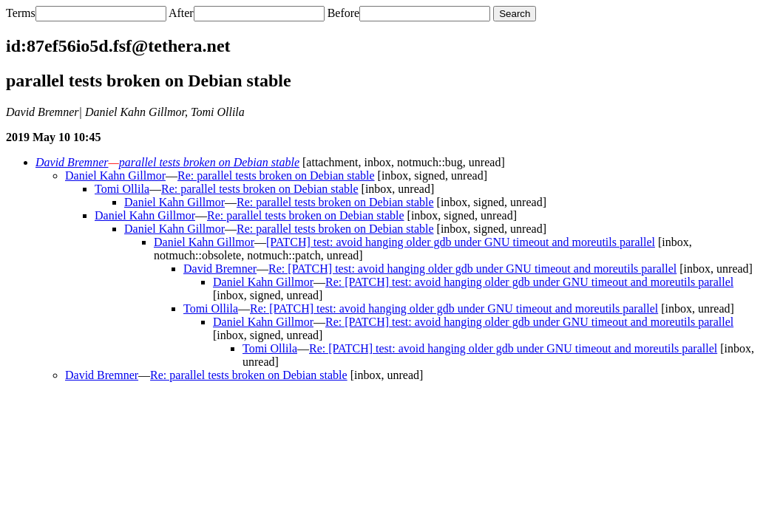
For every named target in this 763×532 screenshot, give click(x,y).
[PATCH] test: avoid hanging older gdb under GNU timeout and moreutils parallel (461, 242)
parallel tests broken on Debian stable (209, 162)
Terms (21, 13)
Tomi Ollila (122, 189)
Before (344, 13)
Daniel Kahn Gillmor (115, 175)
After (181, 13)
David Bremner (72, 162)
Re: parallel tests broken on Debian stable (276, 175)
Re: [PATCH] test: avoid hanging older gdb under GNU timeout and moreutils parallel (472, 269)
